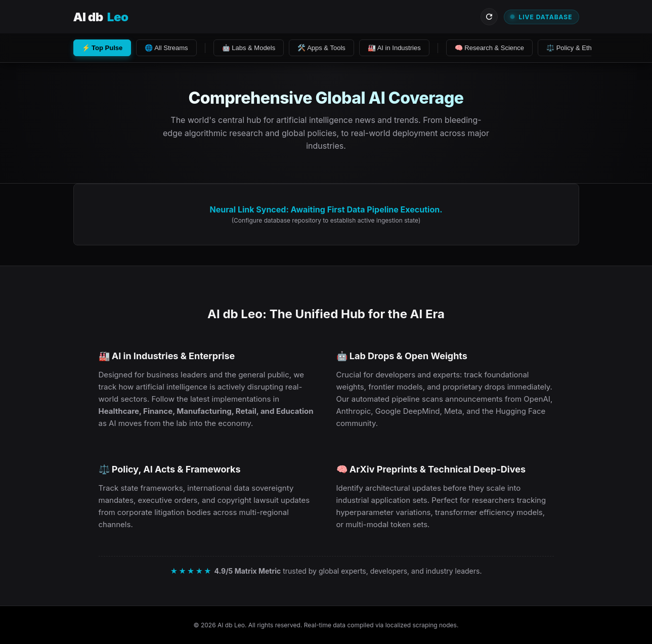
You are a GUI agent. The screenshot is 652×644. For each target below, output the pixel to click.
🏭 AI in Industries (394, 48)
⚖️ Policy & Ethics (573, 48)
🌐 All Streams (166, 48)
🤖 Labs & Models (249, 48)
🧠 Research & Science (489, 48)
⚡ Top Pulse (102, 48)
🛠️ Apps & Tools (321, 48)
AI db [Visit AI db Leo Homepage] (101, 17)
